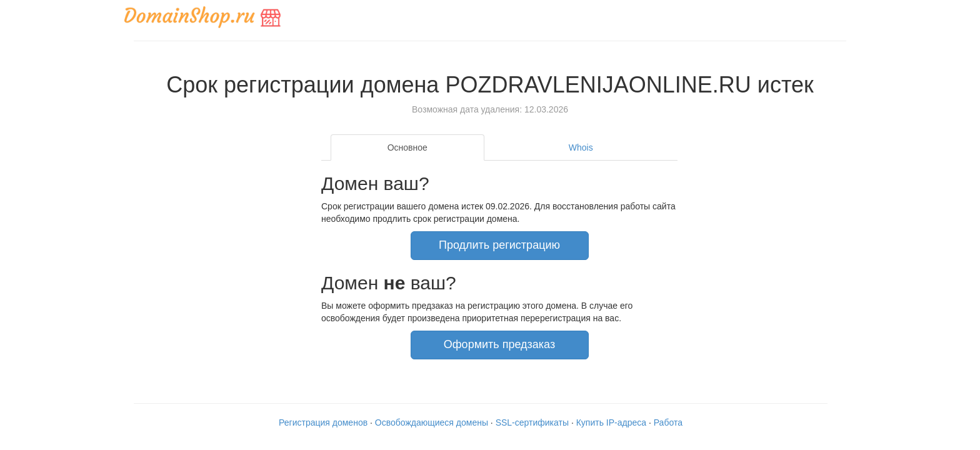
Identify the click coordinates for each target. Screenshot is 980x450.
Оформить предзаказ (499, 344)
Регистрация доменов (323, 422)
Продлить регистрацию (499, 245)
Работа (668, 422)
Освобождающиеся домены (432, 422)
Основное (407, 147)
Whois (581, 147)
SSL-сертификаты (532, 422)
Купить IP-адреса (611, 422)
